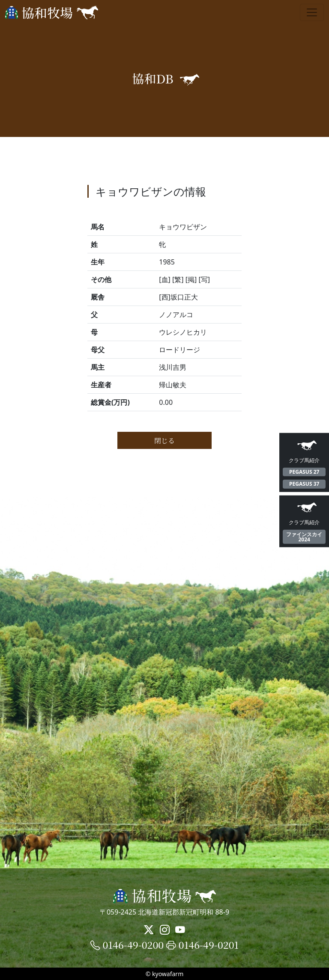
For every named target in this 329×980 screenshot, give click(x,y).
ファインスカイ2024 (304, 536)
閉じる (164, 441)
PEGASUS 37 (304, 484)
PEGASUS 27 (304, 472)
